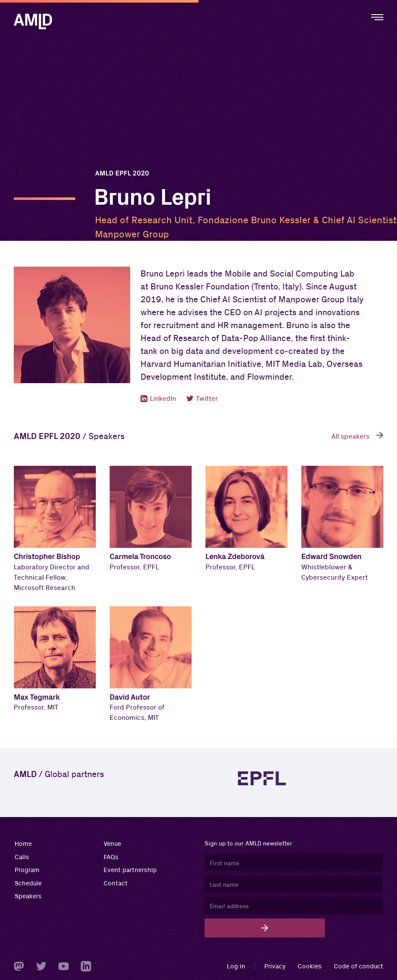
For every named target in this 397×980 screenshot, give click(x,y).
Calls (22, 857)
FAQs (111, 857)
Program (27, 869)
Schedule (28, 883)
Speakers (28, 896)
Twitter (207, 398)
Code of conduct (359, 966)
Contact (116, 883)
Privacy (275, 966)
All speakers (350, 436)
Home (23, 843)
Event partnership (130, 869)
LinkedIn (163, 398)
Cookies (310, 966)
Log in (236, 966)
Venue (112, 843)
